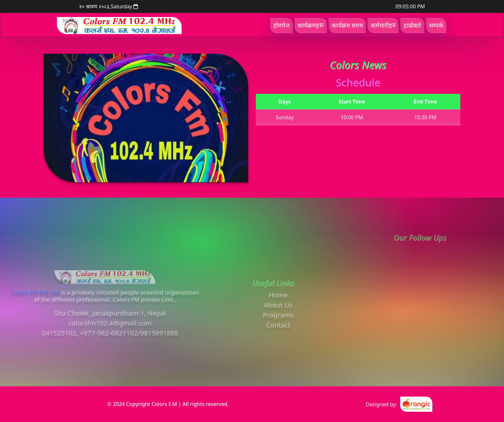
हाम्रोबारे (412, 25)
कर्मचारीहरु (383, 25)
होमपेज (282, 25)
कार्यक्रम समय (347, 25)
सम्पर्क (436, 25)
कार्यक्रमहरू (311, 25)
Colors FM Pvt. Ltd (35, 304)
